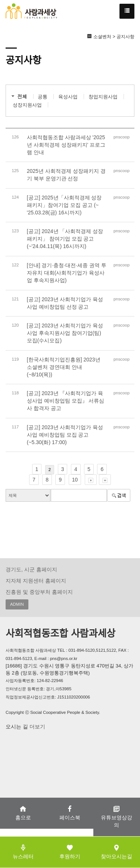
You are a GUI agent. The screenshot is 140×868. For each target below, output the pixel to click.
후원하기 (70, 852)
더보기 (37, 727)
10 (75, 480)
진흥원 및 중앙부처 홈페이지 (39, 592)
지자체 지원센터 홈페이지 (36, 581)
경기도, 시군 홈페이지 (31, 569)
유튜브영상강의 (116, 817)
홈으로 (23, 813)
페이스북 (70, 813)
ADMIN (17, 604)
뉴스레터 (23, 852)
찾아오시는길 (116, 852)
